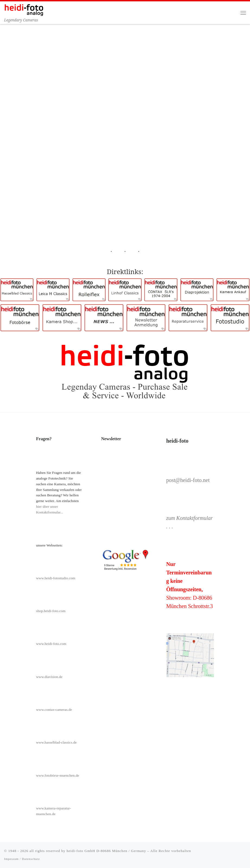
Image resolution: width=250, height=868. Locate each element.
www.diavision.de (49, 677)
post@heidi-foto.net (188, 480)
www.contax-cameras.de (54, 710)
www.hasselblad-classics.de (56, 742)
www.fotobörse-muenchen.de (58, 775)
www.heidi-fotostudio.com (56, 578)
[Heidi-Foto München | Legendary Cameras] (24, 9)
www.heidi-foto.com (51, 644)
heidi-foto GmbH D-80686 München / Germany (106, 851)
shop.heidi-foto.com (51, 611)
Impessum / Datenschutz (22, 859)
